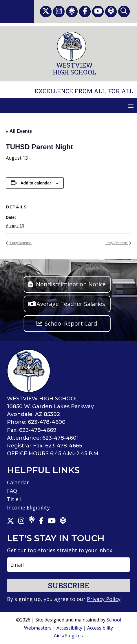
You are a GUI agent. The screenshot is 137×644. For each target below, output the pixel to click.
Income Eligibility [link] (28, 507)
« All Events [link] (19, 131)
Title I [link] (14, 499)
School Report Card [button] (71, 323)
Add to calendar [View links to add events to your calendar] (36, 183)
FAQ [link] (12, 491)
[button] (131, 106)
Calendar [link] (18, 482)
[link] (46, 12)
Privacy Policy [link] (104, 599)
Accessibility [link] (69, 628)
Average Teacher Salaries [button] (71, 304)
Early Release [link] (20, 243)
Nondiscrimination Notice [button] (71, 284)
